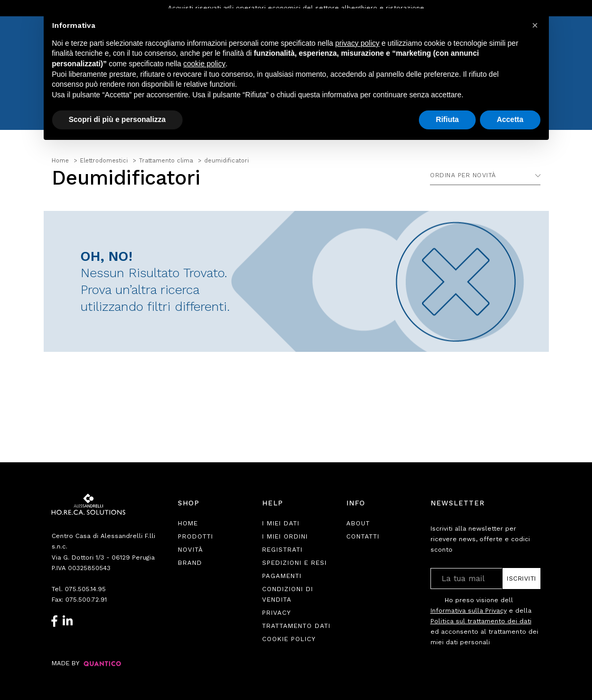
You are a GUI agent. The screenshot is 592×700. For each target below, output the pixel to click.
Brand (190, 563)
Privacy (277, 613)
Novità (190, 550)
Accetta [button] (510, 119)
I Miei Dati (281, 523)
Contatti (363, 536)
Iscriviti (521, 579)
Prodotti (195, 536)
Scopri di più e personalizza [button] (117, 119)
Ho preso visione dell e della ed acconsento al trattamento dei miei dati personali (484, 621)
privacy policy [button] (357, 43)
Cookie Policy (289, 639)
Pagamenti (282, 576)
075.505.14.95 (85, 589)
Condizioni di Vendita (288, 594)
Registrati (282, 550)
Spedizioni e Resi (294, 563)
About (358, 523)
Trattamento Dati (296, 626)
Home (188, 523)
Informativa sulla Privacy (469, 611)
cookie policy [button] (204, 64)
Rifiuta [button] (447, 119)
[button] (535, 25)
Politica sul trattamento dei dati (481, 621)
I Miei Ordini (285, 536)
